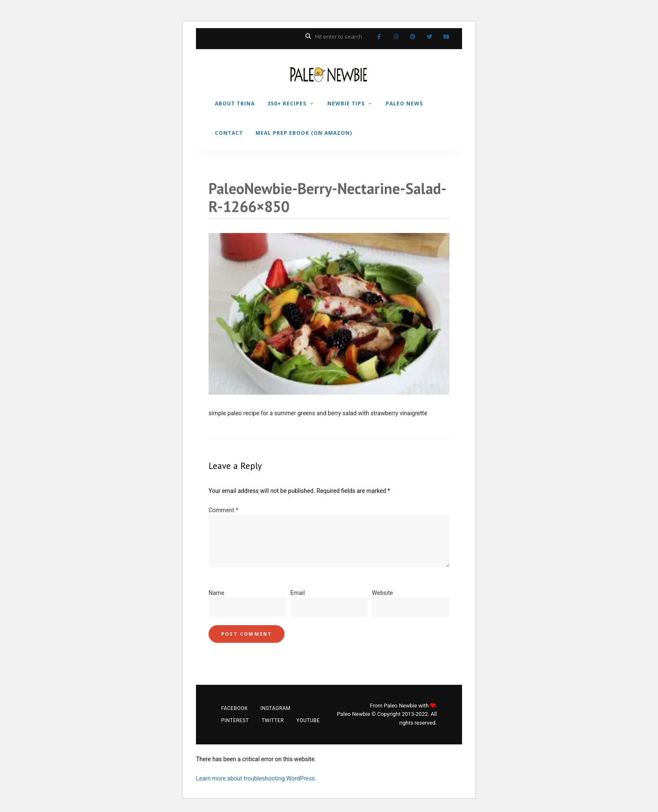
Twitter (429, 37)
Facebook (379, 37)
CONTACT (229, 133)
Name (216, 593)
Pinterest (413, 37)
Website (382, 593)
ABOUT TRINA (235, 103)
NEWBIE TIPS (346, 103)
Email (298, 593)
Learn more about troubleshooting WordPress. (256, 778)
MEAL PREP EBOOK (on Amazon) (304, 133)
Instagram (396, 37)
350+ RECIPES (287, 103)
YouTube (446, 37)
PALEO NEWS (404, 103)
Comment (223, 510)
